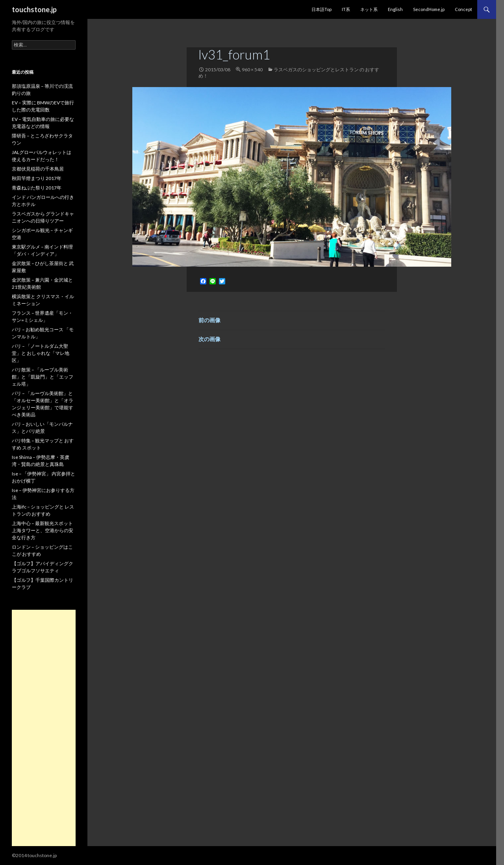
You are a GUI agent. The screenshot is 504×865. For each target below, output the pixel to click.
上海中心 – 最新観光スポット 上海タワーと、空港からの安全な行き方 (43, 530)
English (395, 9)
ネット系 (369, 9)
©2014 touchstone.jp (34, 855)
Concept (463, 9)
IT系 (346, 9)
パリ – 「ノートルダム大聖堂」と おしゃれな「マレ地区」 (41, 353)
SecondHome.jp (429, 9)
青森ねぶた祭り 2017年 (37, 188)
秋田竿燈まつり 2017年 (37, 178)
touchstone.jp (34, 9)
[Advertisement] (44, 728)
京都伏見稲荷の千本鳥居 (38, 169)
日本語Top (321, 9)
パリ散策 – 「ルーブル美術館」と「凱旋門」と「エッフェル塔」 (43, 377)
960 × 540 (252, 70)
